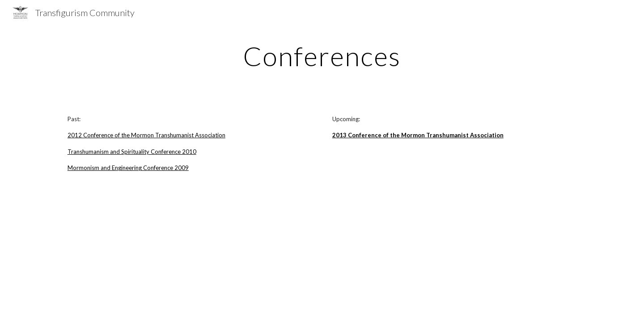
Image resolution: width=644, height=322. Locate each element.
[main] (322, 56)
